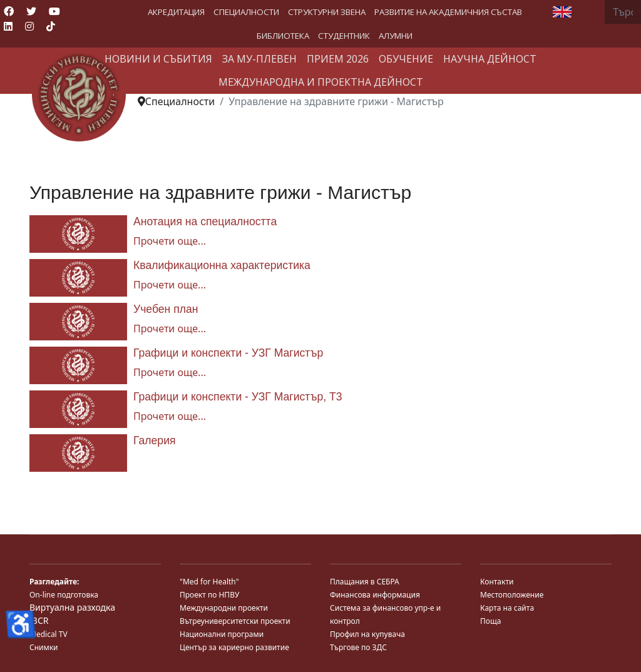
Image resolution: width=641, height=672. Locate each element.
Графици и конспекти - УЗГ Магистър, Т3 (238, 397)
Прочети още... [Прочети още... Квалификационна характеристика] (170, 285)
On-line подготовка (64, 595)
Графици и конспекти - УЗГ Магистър (228, 353)
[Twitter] (31, 11)
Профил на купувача (367, 634)
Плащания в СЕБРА (365, 582)
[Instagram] (29, 26)
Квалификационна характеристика (222, 265)
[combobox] (623, 12)
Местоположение (512, 595)
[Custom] (51, 26)
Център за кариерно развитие (234, 647)
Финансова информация (375, 595)
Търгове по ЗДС (358, 647)
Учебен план (166, 309)
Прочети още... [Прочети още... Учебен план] (170, 328)
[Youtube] (54, 11)
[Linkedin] (8, 26)
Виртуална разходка (72, 607)
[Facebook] (9, 11)
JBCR (39, 620)
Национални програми (222, 634)
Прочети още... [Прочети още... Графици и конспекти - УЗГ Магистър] (170, 372)
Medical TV (49, 634)
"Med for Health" (209, 582)
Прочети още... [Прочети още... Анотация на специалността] (170, 241)
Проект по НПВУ (209, 595)
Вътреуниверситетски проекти (235, 621)
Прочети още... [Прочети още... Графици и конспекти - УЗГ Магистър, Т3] (170, 416)
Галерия (155, 440)
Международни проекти (224, 608)
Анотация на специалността (205, 221)
